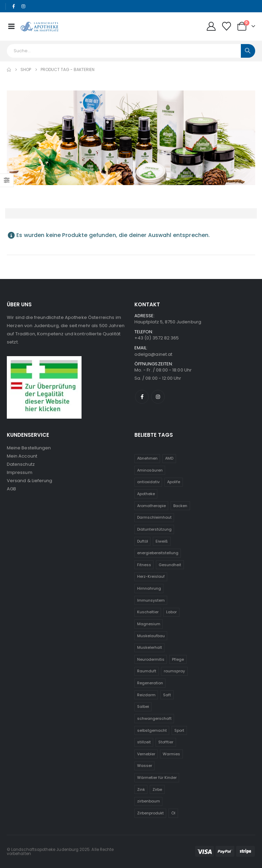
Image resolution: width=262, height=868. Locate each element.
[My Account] (211, 26)
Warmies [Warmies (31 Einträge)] (171, 754)
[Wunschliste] (227, 26)
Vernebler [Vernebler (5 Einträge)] (146, 754)
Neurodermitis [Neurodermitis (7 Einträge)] (151, 659)
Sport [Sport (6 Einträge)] (179, 730)
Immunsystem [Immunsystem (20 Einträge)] (151, 600)
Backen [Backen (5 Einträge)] (180, 506)
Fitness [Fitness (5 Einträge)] (144, 565)
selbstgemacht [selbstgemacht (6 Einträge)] (152, 730)
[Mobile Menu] (11, 26)
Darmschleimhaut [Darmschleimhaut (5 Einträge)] (154, 517)
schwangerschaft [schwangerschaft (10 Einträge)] (154, 718)
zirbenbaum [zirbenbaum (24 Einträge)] (149, 801)
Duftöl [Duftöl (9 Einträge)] (143, 541)
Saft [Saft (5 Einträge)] (167, 695)
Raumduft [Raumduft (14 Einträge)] (147, 671)
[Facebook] (14, 6)
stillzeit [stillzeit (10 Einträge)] (144, 742)
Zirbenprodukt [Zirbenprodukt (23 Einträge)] (150, 813)
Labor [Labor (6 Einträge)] (171, 612)
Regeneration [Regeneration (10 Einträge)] (150, 683)
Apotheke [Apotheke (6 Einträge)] (146, 494)
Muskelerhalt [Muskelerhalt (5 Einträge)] (150, 647)
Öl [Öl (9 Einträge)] (173, 813)
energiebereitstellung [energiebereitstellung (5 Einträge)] (158, 553)
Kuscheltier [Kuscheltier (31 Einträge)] (148, 612)
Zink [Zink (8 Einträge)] (141, 789)
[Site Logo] (39, 26)
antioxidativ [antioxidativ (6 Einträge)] (148, 482)
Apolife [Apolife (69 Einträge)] (174, 482)
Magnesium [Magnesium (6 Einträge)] (149, 624)
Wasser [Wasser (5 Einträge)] (145, 766)
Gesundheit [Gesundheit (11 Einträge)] (170, 565)
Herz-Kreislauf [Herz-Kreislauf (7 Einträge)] (151, 576)
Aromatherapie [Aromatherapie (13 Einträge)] (151, 506)
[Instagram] (24, 6)
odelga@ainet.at (153, 354)
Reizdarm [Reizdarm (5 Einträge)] (146, 695)
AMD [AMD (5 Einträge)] (169, 458)
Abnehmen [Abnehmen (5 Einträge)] (147, 458)
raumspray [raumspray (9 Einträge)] (174, 671)
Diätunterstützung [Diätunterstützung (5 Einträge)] (154, 529)
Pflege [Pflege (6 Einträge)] (178, 659)
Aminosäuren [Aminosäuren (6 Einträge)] (150, 470)
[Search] (248, 51)
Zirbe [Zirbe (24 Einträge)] (157, 789)
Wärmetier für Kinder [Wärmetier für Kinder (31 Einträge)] (157, 778)
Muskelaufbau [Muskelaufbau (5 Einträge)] (151, 636)
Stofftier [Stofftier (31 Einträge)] (166, 742)
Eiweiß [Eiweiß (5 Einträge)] (162, 541)
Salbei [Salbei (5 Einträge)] (143, 706)
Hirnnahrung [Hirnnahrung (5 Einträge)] (149, 588)
